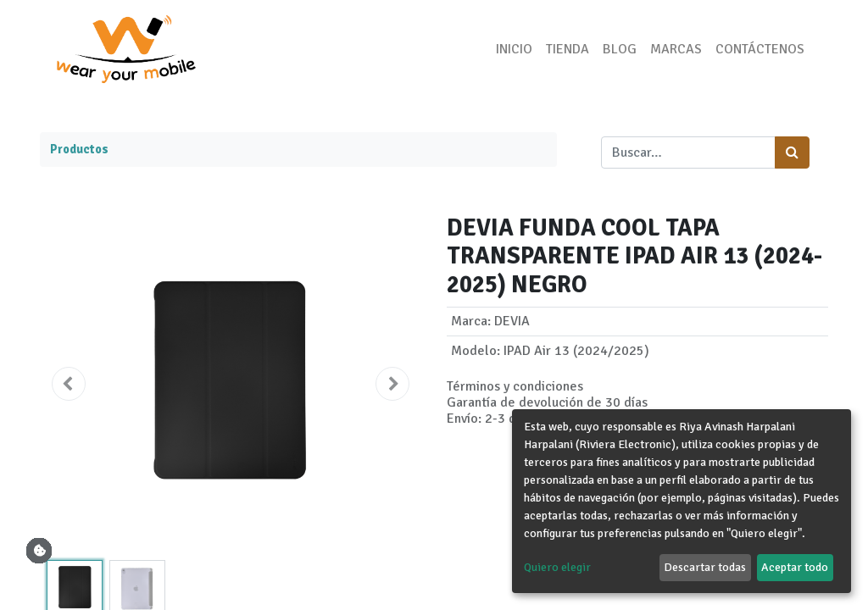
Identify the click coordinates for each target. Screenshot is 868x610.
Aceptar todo (795, 567)
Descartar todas (705, 567)
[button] (69, 384)
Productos (79, 149)
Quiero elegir (557, 567)
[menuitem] (511, 49)
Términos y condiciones (515, 386)
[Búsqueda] (792, 152)
